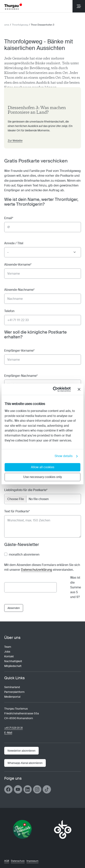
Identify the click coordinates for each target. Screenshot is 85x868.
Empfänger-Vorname (19, 351)
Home (6, 25)
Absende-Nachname (19, 290)
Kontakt (9, 656)
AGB (7, 861)
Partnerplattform (14, 692)
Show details (64, 456)
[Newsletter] (21, 751)
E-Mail (8, 733)
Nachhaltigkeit (13, 661)
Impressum (32, 861)
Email (9, 218)
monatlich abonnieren (24, 555)
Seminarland (12, 687)
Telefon (9, 311)
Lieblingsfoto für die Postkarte (26, 490)
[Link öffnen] (25, 763)
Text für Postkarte (17, 511)
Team (8, 647)
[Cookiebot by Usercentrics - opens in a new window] (54, 389)
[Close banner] (79, 389)
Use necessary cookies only (42, 477)
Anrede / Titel (14, 243)
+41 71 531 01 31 (13, 728)
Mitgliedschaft (13, 666)
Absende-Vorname (18, 265)
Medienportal (12, 697)
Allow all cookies (43, 467)
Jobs (7, 652)
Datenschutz (18, 861)
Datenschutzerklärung (37, 570)
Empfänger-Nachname (21, 376)
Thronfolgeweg (20, 25)
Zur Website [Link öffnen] (15, 141)
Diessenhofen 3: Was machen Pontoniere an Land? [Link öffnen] (37, 110)
